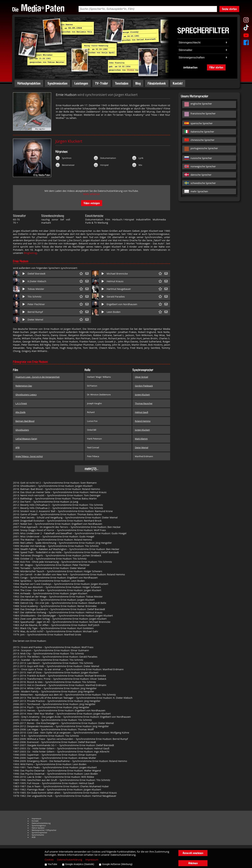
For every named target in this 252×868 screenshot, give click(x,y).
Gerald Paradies (116, 297)
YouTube (52, 864)
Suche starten (229, 9)
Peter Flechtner (36, 304)
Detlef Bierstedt (36, 274)
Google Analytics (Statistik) (80, 864)
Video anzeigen (92, 203)
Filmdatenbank (157, 83)
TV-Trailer (101, 83)
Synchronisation (57, 83)
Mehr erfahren (92, 194)
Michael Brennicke (117, 274)
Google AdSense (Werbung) (117, 864)
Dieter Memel (35, 320)
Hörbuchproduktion (29, 83)
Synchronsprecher (39, 833)
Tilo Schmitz (34, 297)
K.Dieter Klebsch (37, 281)
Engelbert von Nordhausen (122, 304)
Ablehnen (193, 863)
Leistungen (81, 83)
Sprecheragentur (39, 826)
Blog (138, 83)
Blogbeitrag (30, 253)
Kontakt (178, 83)
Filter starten (216, 67)
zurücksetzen (190, 67)
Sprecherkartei (38, 835)
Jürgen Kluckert (69, 141)
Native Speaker (38, 828)
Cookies (49, 860)
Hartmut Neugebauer (119, 289)
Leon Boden (114, 312)
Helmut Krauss (115, 281)
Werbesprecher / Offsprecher (44, 830)
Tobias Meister (36, 289)
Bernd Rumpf (35, 312)
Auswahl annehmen (193, 853)
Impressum (36, 819)
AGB (34, 837)
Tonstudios (122, 83)
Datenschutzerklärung (41, 823)
